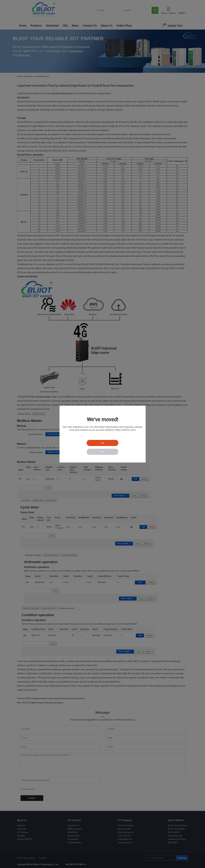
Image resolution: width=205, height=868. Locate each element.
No (102, 452)
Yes (103, 443)
